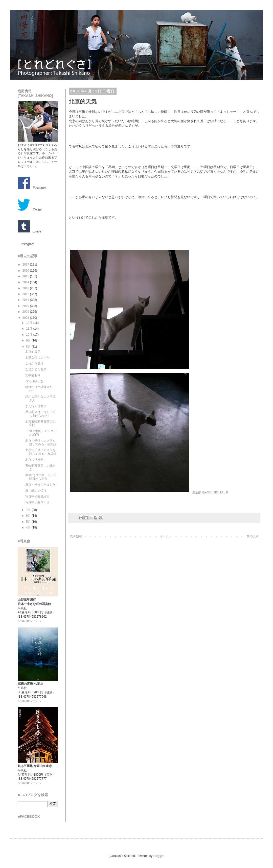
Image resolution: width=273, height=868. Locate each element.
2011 (26, 300)
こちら (43, 162)
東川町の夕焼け (36, 491)
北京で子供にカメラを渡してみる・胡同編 (41, 442)
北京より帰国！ (36, 460)
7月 (29, 510)
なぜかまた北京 (36, 369)
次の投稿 (76, 536)
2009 (26, 312)
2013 (26, 288)
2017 (26, 265)
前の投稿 (253, 536)
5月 (29, 522)
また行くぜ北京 (36, 406)
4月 (29, 528)
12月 (30, 323)
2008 (26, 318)
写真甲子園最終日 (37, 496)
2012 (26, 294)
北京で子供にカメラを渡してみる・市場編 (41, 452)
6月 (29, 516)
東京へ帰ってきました (40, 485)
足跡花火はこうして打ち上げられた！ (40, 414)
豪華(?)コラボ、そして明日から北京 (41, 477)
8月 (29, 347)
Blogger (159, 856)
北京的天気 (33, 352)
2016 (26, 271)
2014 (26, 282)
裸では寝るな (34, 381)
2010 (26, 306)
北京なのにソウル (37, 357)
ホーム (164, 536)
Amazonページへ (29, 621)
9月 (29, 340)
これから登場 (34, 363)
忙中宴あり (33, 375)
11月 (30, 329)
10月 (30, 335)
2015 (26, 276)
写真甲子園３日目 (37, 502)
